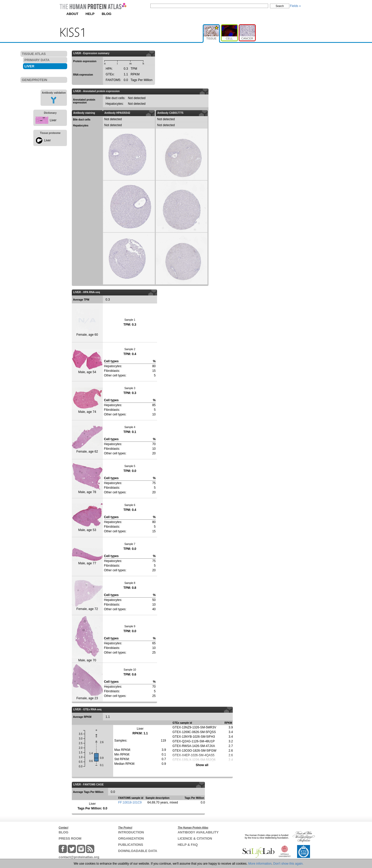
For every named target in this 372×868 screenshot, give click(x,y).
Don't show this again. (288, 864)
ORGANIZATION (131, 838)
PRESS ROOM (70, 838)
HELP (90, 14)
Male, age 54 (87, 361)
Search (280, 6)
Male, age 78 (87, 478)
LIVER (29, 66)
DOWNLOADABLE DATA (138, 851)
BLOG (107, 14)
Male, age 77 (87, 556)
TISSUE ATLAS (34, 54)
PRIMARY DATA (37, 60)
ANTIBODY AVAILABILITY (198, 832)
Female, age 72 (87, 595)
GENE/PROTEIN (35, 80)
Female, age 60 (87, 323)
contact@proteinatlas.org (79, 857)
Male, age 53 (87, 517)
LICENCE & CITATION (195, 838)
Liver (53, 120)
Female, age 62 (87, 439)
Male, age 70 (87, 639)
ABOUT (72, 14)
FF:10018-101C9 (130, 802)
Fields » (295, 6)
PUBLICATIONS (131, 845)
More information (260, 864)
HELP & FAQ (188, 845)
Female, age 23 (87, 682)
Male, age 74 (87, 401)
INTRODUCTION (131, 832)
